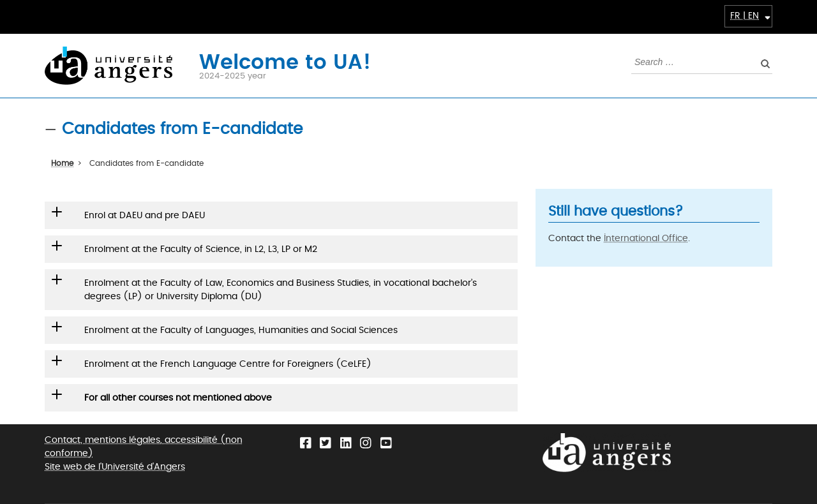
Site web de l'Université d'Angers (115, 467)
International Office (646, 238)
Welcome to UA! (285, 61)
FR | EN (745, 16)
